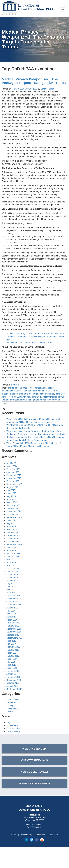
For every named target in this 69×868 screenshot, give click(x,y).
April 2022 (11, 563)
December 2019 (14, 629)
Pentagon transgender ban (14, 400)
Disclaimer (40, 835)
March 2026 (12, 466)
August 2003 (12, 686)
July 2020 (11, 611)
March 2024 (12, 529)
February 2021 (13, 596)
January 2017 (13, 656)
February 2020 (13, 623)
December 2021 (14, 575)
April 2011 (11, 674)
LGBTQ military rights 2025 (29, 397)
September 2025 (14, 484)
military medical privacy (54, 397)
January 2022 (13, 572)
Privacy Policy (26, 835)
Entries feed (12, 725)
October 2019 (13, 635)
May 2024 (11, 523)
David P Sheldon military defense (31, 391)
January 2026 (13, 472)
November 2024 (14, 511)
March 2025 (12, 502)
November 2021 (14, 578)
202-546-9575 (38, 825)
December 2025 (14, 475)
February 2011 (13, 677)
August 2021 (12, 581)
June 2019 (11, 641)
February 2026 (13, 469)
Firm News (11, 703)
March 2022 (12, 566)
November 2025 (14, 478)
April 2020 (11, 617)
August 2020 (12, 608)
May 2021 (11, 590)
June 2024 (11, 520)
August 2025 (12, 487)
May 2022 (11, 560)
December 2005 (14, 680)
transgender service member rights (44, 400)
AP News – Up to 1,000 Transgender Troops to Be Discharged (35, 334)
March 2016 (12, 659)
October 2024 (13, 514)
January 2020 (13, 626)
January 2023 (13, 557)
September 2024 (14, 517)
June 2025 (11, 493)
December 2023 (14, 535)
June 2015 (11, 665)
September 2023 (14, 544)
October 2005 (13, 683)
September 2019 (14, 638)
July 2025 (11, 490)
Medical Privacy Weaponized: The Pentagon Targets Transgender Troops (34, 81)
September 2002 (14, 689)
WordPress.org (13, 731)
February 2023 (13, 554)
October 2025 (13, 481)
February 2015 (13, 671)
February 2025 (13, 505)
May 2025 (11, 496)
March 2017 (12, 653)
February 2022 (13, 569)
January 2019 (13, 650)
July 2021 (11, 584)
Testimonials (12, 709)
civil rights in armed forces (21, 388)
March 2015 (12, 668)
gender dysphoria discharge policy (28, 394)
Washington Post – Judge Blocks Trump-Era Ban (29, 343)
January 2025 (13, 508)
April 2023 (11, 550)
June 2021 (11, 587)
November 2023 (14, 539)
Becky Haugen (47, 89)
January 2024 (13, 532)
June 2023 (11, 548)
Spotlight (15, 385)
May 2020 (11, 614)
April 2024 (11, 526)
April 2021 (11, 593)
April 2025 (11, 499)
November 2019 (14, 632)
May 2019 (11, 644)
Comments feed (14, 728)
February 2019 (13, 647)
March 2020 (12, 620)
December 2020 (14, 599)
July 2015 (11, 662)
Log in (9, 722)
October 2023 (13, 541)
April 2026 (11, 463)
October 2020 (13, 602)
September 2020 (14, 605)
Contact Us (53, 835)
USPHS (10, 712)
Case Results (13, 700)
